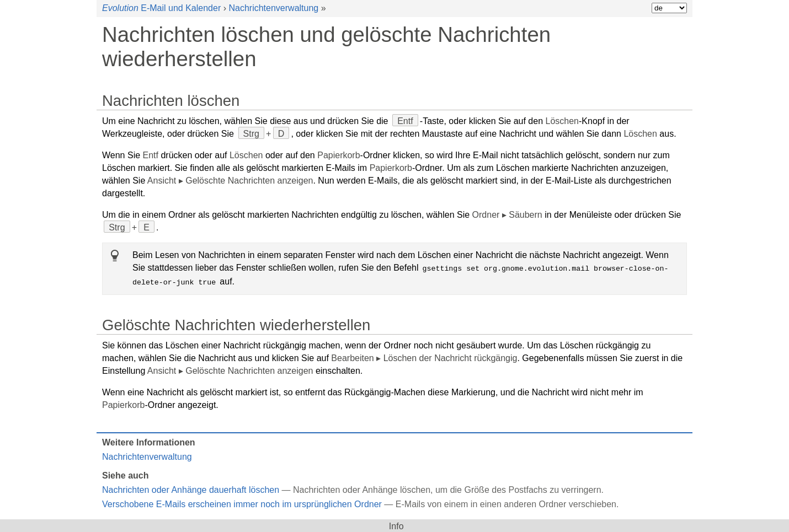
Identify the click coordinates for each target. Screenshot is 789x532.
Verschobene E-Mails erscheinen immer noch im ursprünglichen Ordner (242, 503)
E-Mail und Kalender (161, 8)
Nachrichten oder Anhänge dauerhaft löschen (191, 489)
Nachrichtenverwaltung (273, 8)
